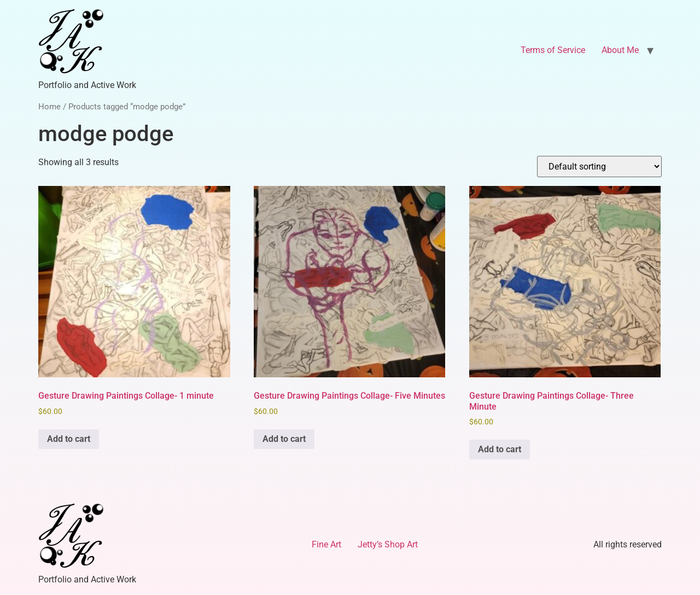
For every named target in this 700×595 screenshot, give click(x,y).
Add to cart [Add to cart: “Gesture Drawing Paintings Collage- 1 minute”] (69, 439)
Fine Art (326, 544)
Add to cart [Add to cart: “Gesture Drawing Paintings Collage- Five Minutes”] (284, 439)
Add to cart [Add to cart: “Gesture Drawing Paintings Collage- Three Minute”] (500, 449)
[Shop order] (599, 167)
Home (49, 107)
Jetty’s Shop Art (388, 544)
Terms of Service (553, 50)
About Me (620, 50)
